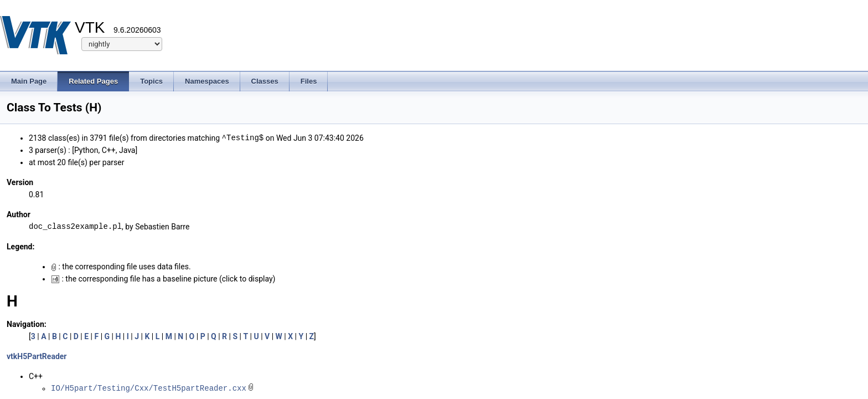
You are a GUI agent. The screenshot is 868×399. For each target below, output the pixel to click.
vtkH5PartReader (37, 356)
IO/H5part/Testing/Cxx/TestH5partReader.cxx (149, 388)
